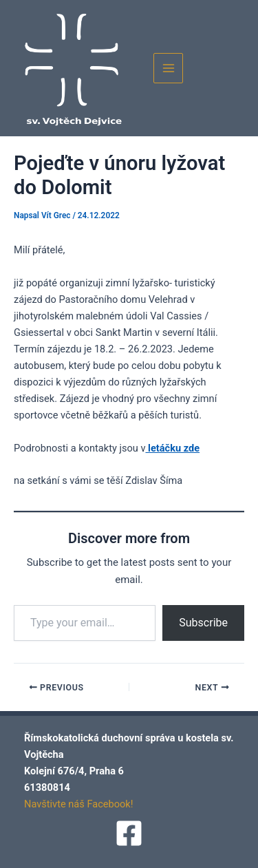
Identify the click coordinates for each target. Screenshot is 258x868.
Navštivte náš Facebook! (79, 804)
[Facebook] (129, 833)
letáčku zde (172, 448)
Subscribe (203, 623)
